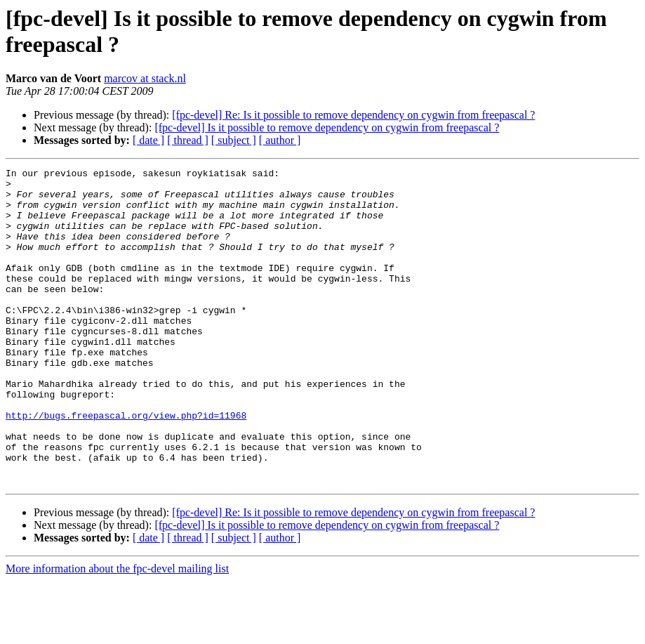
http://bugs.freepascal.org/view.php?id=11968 (126, 466)
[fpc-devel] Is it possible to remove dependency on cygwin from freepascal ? (327, 127)
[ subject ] (234, 140)
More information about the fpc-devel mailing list (117, 632)
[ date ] (148, 140)
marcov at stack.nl (145, 78)
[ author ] (280, 140)
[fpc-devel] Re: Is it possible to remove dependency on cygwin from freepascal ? (353, 115)
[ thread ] (188, 140)
